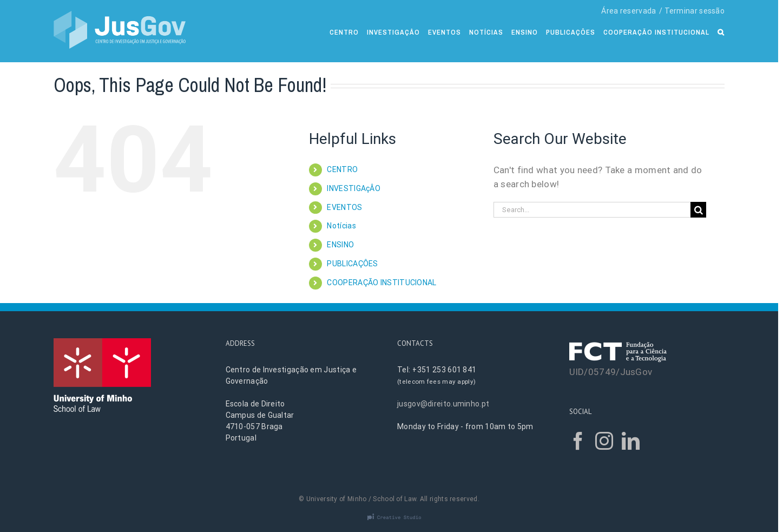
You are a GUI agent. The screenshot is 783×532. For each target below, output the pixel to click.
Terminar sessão (695, 11)
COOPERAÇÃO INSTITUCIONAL (381, 283)
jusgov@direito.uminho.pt (443, 404)
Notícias (341, 226)
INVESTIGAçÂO (354, 188)
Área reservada (629, 11)
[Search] (721, 31)
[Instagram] (604, 441)
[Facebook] (578, 441)
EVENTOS (344, 207)
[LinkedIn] (631, 441)
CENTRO (342, 169)
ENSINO (340, 245)
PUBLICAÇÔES (352, 264)
